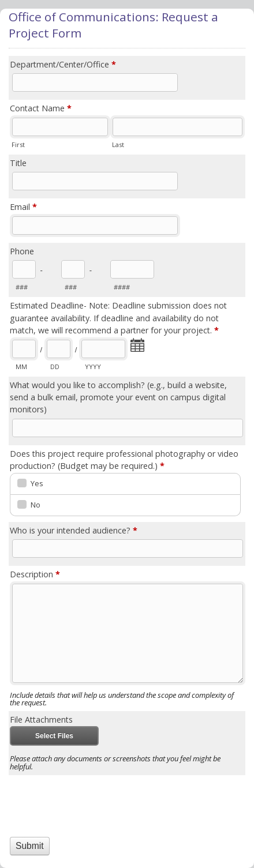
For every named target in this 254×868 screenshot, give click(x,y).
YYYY (93, 367)
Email (23, 207)
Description (35, 575)
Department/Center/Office (63, 65)
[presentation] (77, 795)
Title (18, 163)
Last (118, 144)
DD (55, 367)
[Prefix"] (73, 269)
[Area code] (24, 269)
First (18, 144)
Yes (37, 483)
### (22, 287)
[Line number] (132, 269)
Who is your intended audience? (74, 531)
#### (122, 287)
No (36, 505)
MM (21, 367)
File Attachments (41, 719)
